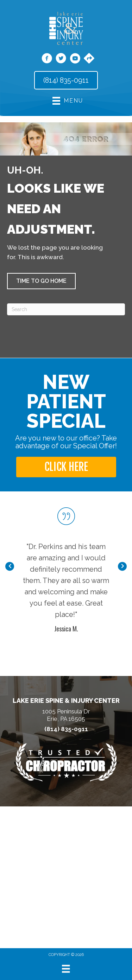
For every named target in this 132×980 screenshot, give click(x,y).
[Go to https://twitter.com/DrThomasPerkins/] (61, 59)
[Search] (66, 309)
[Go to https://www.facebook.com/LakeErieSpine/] (47, 59)
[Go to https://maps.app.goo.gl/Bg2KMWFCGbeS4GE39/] (89, 59)
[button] (41, 281)
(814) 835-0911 (66, 729)
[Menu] (66, 969)
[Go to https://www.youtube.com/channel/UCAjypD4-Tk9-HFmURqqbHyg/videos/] (75, 59)
